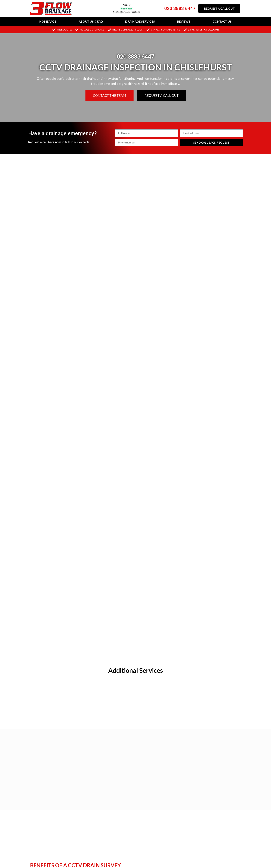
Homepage (48, 21)
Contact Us (222, 21)
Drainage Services (140, 21)
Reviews (184, 21)
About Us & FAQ (91, 21)
